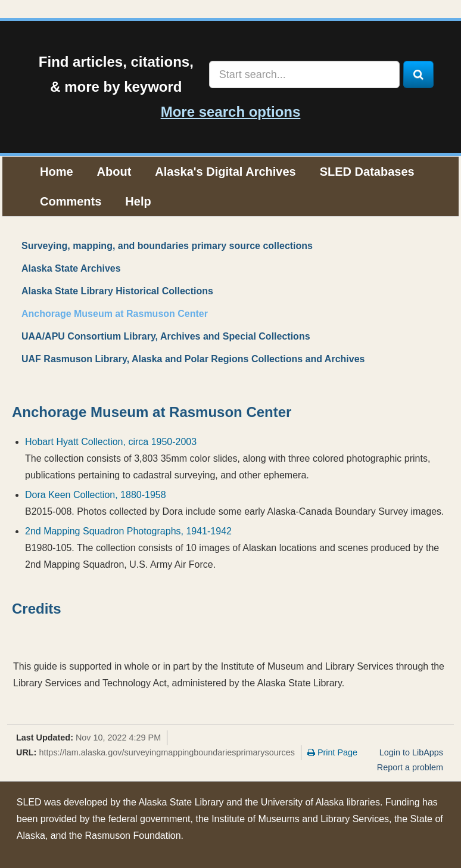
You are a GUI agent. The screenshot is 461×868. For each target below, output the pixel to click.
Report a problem (410, 767)
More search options (231, 112)
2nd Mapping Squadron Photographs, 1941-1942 (128, 531)
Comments (71, 201)
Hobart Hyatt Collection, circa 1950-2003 (111, 442)
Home (57, 172)
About (114, 172)
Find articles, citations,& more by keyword (116, 74)
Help (138, 201)
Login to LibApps (411, 752)
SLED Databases (367, 172)
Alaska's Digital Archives (225, 172)
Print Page (332, 752)
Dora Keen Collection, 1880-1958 (96, 495)
